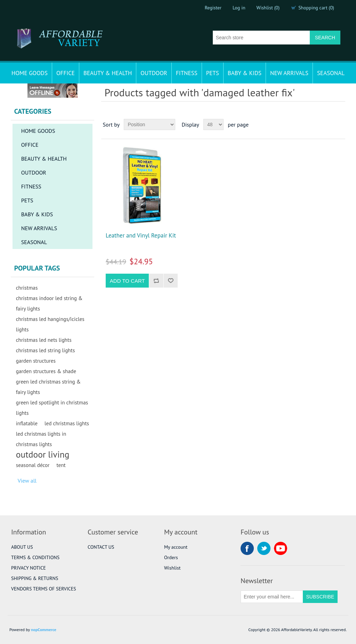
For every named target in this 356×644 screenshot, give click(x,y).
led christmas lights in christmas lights (41, 439)
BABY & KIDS (245, 73)
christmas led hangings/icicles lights (50, 324)
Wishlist (172, 568)
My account (176, 547)
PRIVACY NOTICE (29, 568)
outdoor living (43, 454)
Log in (239, 8)
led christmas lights (67, 423)
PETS (213, 73)
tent (61, 465)
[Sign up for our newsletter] (272, 597)
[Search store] (261, 38)
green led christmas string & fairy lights (48, 387)
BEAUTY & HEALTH (108, 73)
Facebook (247, 548)
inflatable (27, 423)
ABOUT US (22, 547)
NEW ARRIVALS (289, 73)
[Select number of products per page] (213, 124)
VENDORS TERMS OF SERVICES (44, 589)
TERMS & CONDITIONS (35, 557)
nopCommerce (44, 630)
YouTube (281, 548)
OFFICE (66, 73)
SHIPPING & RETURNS (35, 578)
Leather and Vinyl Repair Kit (141, 235)
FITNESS (187, 73)
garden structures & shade (46, 371)
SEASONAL (331, 73)
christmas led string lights (46, 350)
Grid (327, 124)
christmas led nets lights (44, 340)
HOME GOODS (30, 73)
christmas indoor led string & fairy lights (49, 303)
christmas (27, 288)
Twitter (264, 548)
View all (27, 481)
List (339, 124)
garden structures (36, 361)
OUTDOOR (154, 73)
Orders (171, 557)
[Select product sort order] (149, 124)
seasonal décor (33, 465)
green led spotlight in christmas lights (52, 408)
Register (213, 8)
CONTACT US (101, 547)
